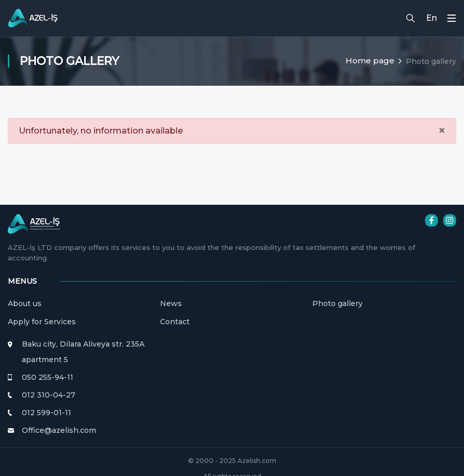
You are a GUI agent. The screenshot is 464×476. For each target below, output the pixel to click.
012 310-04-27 (49, 395)
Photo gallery (337, 303)
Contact (175, 322)
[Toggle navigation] (452, 18)
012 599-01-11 (47, 413)
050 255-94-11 (48, 377)
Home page (370, 61)
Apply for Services (42, 322)
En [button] (432, 18)
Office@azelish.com (59, 430)
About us (25, 303)
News (171, 303)
